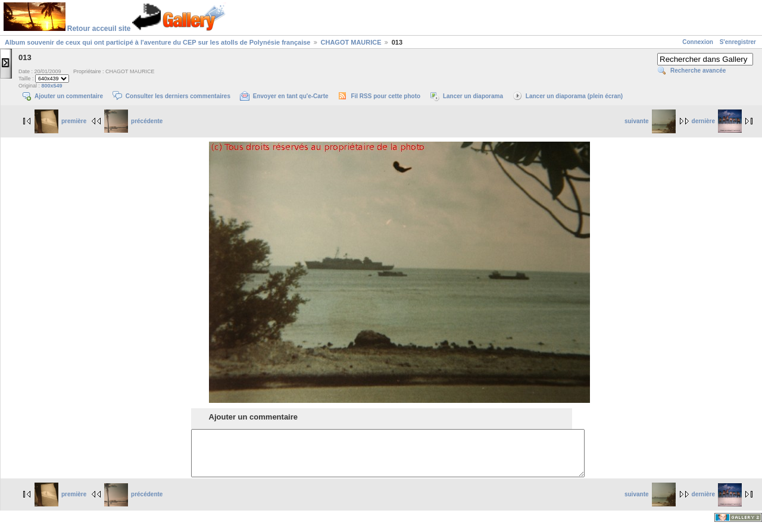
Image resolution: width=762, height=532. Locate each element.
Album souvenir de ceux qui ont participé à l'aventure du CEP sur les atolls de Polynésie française (157, 42)
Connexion (698, 42)
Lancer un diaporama (473, 96)
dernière (717, 121)
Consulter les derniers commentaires (178, 96)
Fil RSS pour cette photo (385, 96)
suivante (650, 121)
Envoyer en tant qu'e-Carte (291, 96)
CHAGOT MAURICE (351, 42)
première (60, 121)
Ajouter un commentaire (69, 96)
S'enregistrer (738, 42)
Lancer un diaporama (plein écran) (574, 96)
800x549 (52, 86)
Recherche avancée (698, 71)
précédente (133, 121)
